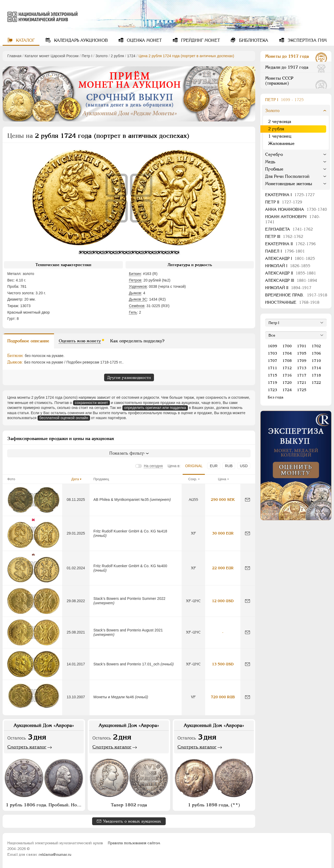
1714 (316, 368)
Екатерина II (290, 244)
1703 (272, 353)
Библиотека (253, 40)
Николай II (288, 288)
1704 (287, 353)
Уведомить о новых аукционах (132, 821)
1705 (302, 353)
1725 (302, 390)
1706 (316, 353)
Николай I (288, 266)
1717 (302, 375)
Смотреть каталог (27, 747)
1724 (131, 56)
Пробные (274, 169)
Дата (75, 479)
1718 (316, 375)
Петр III (284, 236)
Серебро (274, 154)
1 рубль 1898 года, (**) (214, 805)
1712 (287, 368)
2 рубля (118, 56)
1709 (302, 361)
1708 (287, 361)
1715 (272, 375)
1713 (302, 368)
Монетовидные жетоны (289, 184)
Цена (222, 479)
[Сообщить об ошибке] (247, 500)
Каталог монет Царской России (52, 56)
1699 (272, 346)
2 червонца (280, 122)
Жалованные (281, 143)
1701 (302, 346)
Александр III (291, 280)
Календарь (80, 40)
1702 (316, 346)
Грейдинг (200, 40)
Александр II (291, 273)
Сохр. (193, 479)
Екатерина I (290, 195)
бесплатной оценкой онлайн (64, 418)
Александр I (290, 258)
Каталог (25, 40)
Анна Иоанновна (296, 209)
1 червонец (280, 136)
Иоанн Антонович (293, 219)
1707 (272, 361)
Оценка (144, 40)
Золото (102, 56)
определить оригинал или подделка (155, 408)
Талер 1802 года (129, 805)
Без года (276, 397)
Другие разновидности (129, 377)
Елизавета (289, 229)
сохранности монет (91, 403)
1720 (287, 383)
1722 (316, 383)
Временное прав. (296, 295)
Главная (14, 56)
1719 (272, 383)
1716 (287, 375)
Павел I (285, 251)
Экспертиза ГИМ (306, 40)
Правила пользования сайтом (134, 843)
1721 (302, 383)
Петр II (284, 202)
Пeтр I (87, 56)
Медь (270, 162)
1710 (316, 361)
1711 (272, 368)
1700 (287, 346)
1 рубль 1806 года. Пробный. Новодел (44, 805)
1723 (272, 390)
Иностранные (292, 302)
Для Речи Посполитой (287, 176)
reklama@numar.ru (55, 854)
